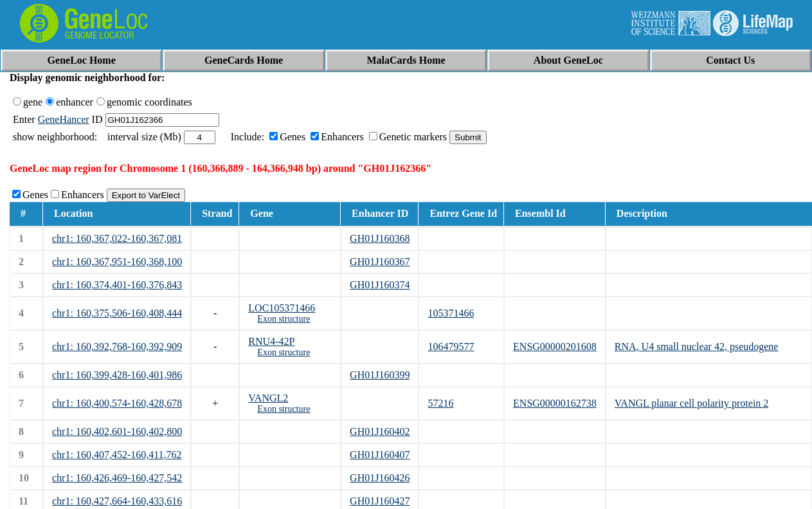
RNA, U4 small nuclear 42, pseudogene (697, 347)
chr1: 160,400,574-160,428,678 (117, 403)
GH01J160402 (380, 431)
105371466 (451, 313)
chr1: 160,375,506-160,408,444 (117, 313)
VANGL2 (268, 398)
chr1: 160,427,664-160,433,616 (117, 501)
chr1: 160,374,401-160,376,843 (117, 285)
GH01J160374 (380, 285)
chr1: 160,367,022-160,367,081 (117, 238)
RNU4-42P (271, 341)
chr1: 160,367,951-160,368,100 (117, 262)
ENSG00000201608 (555, 347)
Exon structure (284, 319)
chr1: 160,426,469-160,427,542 (117, 478)
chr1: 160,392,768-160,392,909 (117, 347)
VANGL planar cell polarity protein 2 (692, 403)
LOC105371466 (282, 308)
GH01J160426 (380, 478)
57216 (440, 403)
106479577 (451, 347)
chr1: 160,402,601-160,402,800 (117, 431)
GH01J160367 (380, 262)
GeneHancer (64, 119)
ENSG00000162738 (555, 403)
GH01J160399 (380, 375)
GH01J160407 (380, 455)
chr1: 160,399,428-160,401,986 (117, 375)
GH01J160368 (380, 238)
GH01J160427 (380, 501)
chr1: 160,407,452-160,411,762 (117, 455)
